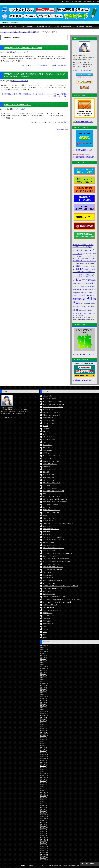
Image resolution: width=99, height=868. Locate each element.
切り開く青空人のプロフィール (52, 510)
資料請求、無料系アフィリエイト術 (53, 567)
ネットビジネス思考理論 (50, 399)
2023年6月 (43, 655)
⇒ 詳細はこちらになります (82, 380)
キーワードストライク (49, 583)
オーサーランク (47, 445)
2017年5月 (43, 768)
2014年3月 (43, 832)
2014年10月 (43, 818)
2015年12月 (43, 792)
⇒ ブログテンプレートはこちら (83, 354)
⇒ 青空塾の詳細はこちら (83, 150)
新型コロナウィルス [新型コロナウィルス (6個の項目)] (89, 295)
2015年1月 (43, 813)
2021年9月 (43, 685)
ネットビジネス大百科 (49, 551)
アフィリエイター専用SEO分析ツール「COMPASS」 (58, 553)
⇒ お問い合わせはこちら (9, 417)
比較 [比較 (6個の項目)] (94, 299)
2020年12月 (43, 696)
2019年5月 (43, 725)
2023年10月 (43, 651)
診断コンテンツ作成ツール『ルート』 (53, 548)
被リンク (45, 434)
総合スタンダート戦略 (64, 26)
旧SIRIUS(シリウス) (48, 545)
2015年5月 (43, 805)
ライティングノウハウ (49, 410)
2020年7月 (43, 702)
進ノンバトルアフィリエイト (51, 556)
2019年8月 (43, 719)
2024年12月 (43, 646)
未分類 (45, 637)
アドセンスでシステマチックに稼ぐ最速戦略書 (56, 559)
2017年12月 (43, 755)
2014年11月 (43, 817)
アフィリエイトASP (48, 486)
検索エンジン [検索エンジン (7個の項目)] (81, 299)
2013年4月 (43, 852)
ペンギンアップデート (49, 439)
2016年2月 (43, 788)
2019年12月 (43, 711)
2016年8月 (43, 781)
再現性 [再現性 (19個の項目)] (89, 280)
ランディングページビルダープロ (52, 610)
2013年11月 (43, 839)
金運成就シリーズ (48, 578)
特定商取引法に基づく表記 (91, 1)
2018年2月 (43, 751)
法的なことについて (48, 480)
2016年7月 (43, 783)
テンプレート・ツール (49, 469)
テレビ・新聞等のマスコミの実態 (52, 402)
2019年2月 (43, 730)
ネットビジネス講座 (18, 109)
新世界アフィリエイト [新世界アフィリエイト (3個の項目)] (83, 293)
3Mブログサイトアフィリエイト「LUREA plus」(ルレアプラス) (61, 586)
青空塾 (45, 494)
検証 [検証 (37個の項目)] (90, 299)
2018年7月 (43, 742)
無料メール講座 (27, 26)
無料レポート (47, 526)
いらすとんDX (47, 572)
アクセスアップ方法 (48, 423)
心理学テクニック (48, 418)
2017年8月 (43, 762)
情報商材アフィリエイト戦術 (51, 461)
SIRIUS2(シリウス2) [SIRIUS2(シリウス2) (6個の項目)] (80, 250)
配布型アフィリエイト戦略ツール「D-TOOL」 (56, 597)
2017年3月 (43, 770)
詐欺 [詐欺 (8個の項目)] (84, 306)
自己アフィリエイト (48, 521)
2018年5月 (43, 745)
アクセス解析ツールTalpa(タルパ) (52, 589)
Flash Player (84, 319)
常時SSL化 (46, 453)
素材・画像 (46, 472)
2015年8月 (43, 800)
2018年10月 (43, 736)
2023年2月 (43, 663)
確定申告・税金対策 (48, 477)
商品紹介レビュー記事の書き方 (52, 415)
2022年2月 (43, 680)
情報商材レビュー (44, 26)
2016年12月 (43, 773)
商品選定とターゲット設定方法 (52, 412)
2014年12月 (43, 815)
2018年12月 (43, 734)
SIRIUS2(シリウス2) (49, 542)
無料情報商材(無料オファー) (51, 529)
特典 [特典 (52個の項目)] (76, 303)
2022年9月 (43, 670)
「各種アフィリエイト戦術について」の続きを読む (50, 122)
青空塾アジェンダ (48, 515)
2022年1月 (43, 681)
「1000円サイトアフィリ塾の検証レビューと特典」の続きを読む (45, 65)
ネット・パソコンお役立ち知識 (52, 456)
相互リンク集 (77, 1)
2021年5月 (43, 689)
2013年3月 (43, 854)
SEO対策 (45, 426)
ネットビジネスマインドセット (52, 496)
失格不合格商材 (47, 621)
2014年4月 (43, 830)
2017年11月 (43, 757)
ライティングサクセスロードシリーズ (53, 540)
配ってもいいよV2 (48, 575)
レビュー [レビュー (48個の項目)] (79, 279)
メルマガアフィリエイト (50, 464)
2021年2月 (43, 693)
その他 (45, 632)
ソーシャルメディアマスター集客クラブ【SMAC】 (57, 602)
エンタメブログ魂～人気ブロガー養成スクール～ (57, 561)
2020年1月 (43, 710)
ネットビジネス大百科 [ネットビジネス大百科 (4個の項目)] (90, 269)
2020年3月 (43, 708)
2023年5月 (43, 657)
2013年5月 (43, 850)
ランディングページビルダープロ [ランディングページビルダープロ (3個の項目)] (84, 274)
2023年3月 (43, 661)
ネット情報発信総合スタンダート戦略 (53, 491)
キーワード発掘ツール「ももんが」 (53, 580)
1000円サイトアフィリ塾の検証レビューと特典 (23, 48)
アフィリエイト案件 (48, 616)
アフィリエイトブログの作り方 (52, 483)
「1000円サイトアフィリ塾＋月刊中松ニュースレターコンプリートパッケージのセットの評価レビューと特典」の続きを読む (35, 95)
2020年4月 (43, 706)
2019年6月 (43, 723)
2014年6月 (43, 826)
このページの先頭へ (90, 864)
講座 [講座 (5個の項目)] (80, 310)
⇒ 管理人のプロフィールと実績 (82, 70)
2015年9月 (43, 798)
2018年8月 (43, 740)
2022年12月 (43, 666)
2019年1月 (43, 732)
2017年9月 (43, 760)
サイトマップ (67, 1)
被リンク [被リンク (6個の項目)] (82, 303)
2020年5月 (43, 704)
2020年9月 (43, 698)
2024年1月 (43, 648)
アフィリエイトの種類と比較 (51, 513)
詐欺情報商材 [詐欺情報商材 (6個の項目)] (91, 307)
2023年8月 (43, 653)
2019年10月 (43, 715)
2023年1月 (43, 665)
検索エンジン (47, 431)
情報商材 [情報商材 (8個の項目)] (88, 289)
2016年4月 (43, 785)
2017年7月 (43, 764)
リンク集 (45, 629)
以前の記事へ (62, 129)
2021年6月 (43, 687)
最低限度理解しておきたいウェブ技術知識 (55, 502)
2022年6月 (43, 676)
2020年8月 (43, 700)
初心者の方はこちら (10, 26)
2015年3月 (43, 809)
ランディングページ (48, 458)
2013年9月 (43, 843)
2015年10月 (43, 796)
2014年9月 (43, 820)
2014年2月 (43, 833)
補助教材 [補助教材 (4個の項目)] (88, 304)
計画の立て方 (47, 467)
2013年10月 (43, 841)
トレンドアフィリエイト (50, 518)
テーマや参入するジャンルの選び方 (53, 407)
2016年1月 (43, 790)
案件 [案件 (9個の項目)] (74, 299)
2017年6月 (43, 766)
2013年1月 (43, 858)
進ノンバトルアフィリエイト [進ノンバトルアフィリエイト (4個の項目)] (86, 313)
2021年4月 (43, 691)
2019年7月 (43, 721)
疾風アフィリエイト (48, 591)
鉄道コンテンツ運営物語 (50, 488)
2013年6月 (43, 849)
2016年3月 (43, 787)
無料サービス (47, 507)
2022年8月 (43, 672)
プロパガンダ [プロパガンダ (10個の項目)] (78, 272)
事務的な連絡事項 (48, 624)
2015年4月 (43, 807)
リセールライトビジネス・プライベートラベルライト (58, 524)
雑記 (44, 635)
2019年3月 (43, 728)
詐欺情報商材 (47, 618)
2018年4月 (43, 747)
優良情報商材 (47, 534)
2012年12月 (43, 860)
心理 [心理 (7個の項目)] (82, 289)
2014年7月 (43, 824)
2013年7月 (43, 847)
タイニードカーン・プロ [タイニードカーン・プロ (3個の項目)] (87, 266)
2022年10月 (43, 668)
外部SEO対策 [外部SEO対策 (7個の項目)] (86, 286)
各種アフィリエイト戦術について (18, 105)
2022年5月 (43, 678)
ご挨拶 (45, 627)
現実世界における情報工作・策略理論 (53, 404)
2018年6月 (43, 743)
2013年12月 (43, 837)
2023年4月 (43, 659)
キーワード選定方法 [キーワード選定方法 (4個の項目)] (81, 264)
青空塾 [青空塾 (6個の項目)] (81, 315)
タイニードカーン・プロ (50, 608)
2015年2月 (43, 811)
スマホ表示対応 (47, 450)
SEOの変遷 (46, 429)
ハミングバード (47, 442)
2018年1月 (43, 753)
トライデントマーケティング (51, 564)
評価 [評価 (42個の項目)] (75, 310)
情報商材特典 (47, 532)
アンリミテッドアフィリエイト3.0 (52, 537)
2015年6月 (43, 803)
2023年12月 (43, 650)
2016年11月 (43, 775)
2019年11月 (43, 713)
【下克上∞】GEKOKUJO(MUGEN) (53, 570)
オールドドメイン (48, 448)
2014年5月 (43, 828)
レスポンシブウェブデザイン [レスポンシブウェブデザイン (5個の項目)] (85, 276)
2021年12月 (43, 683)
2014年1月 (43, 835)
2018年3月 (43, 749)
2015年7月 (43, 802)
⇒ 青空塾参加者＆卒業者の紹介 (83, 157)
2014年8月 (43, 822)
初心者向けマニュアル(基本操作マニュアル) (55, 499)
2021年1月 (43, 695)
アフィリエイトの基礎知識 (50, 505)
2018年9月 (43, 738)
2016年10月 (43, 777)
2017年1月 (43, 772)
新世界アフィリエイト (49, 594)
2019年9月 (43, 717)
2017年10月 (43, 758)
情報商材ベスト (47, 613)
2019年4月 (43, 727)
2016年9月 (43, 779)
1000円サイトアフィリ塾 (20, 52)
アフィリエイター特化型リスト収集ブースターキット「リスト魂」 (62, 599)
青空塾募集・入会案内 (84, 26)
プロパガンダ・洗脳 (48, 420)
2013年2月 (43, 856)
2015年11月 (43, 794)
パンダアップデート (48, 437)
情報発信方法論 (47, 396)
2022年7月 (43, 674)
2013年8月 (43, 845)
